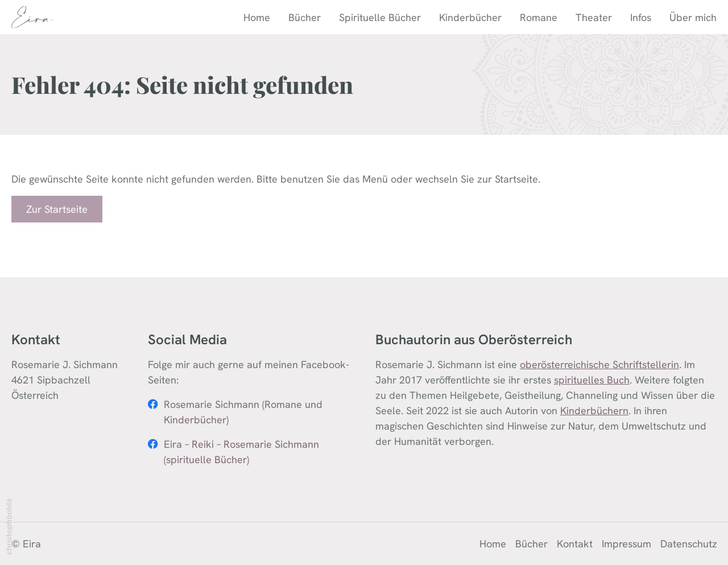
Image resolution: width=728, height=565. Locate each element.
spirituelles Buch (592, 380)
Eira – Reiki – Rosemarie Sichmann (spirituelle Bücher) (241, 452)
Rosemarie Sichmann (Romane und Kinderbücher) (243, 412)
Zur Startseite (57, 209)
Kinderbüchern (594, 411)
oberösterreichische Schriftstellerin (599, 364)
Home (257, 17)
